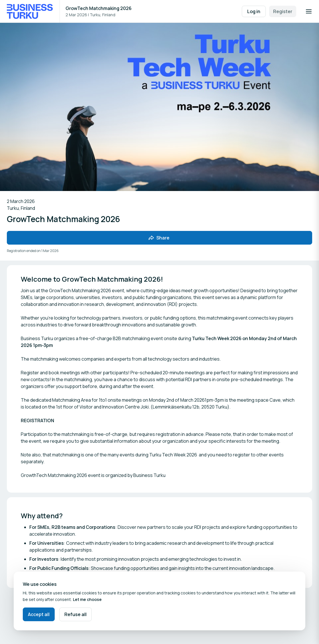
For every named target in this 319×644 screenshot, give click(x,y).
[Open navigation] (309, 11)
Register (283, 11)
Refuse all (75, 614)
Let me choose (87, 599)
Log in (254, 11)
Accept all (39, 614)
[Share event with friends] (159, 238)
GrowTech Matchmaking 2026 (99, 8)
